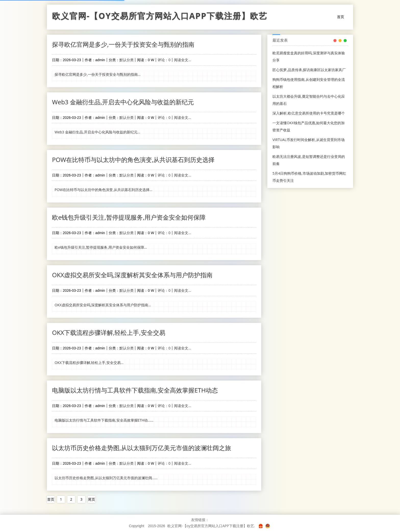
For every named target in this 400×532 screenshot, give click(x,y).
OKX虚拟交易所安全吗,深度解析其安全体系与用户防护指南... (103, 305)
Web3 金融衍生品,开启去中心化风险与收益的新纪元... (97, 132)
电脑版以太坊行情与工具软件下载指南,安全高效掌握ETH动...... (104, 420)
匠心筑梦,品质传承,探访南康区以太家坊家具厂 (309, 70)
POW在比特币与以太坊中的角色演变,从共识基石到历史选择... (103, 190)
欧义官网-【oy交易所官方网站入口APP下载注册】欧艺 (160, 17)
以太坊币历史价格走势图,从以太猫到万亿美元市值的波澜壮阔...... (106, 478)
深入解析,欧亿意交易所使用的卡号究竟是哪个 (309, 113)
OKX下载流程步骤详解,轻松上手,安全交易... (89, 363)
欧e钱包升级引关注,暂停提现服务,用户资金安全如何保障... (101, 247)
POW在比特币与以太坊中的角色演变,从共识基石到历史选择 (133, 160)
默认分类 (127, 60)
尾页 (92, 499)
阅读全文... (183, 60)
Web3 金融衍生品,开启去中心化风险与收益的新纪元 (123, 102)
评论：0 (164, 60)
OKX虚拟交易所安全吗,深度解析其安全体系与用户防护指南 (132, 275)
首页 (341, 17)
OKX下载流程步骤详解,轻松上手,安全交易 (109, 332)
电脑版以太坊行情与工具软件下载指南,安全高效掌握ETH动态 (135, 390)
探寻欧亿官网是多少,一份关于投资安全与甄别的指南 (123, 44)
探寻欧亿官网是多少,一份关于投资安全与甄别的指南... (98, 74)
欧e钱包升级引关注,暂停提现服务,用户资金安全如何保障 (129, 217)
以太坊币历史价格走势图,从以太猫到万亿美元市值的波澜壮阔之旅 (142, 448)
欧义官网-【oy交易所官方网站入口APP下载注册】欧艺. (211, 526)
